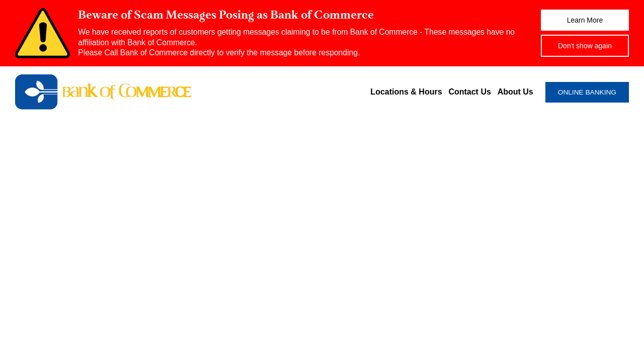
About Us (515, 92)
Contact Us (469, 92)
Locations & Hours (406, 92)
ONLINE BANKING (587, 92)
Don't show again (585, 46)
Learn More (585, 20)
